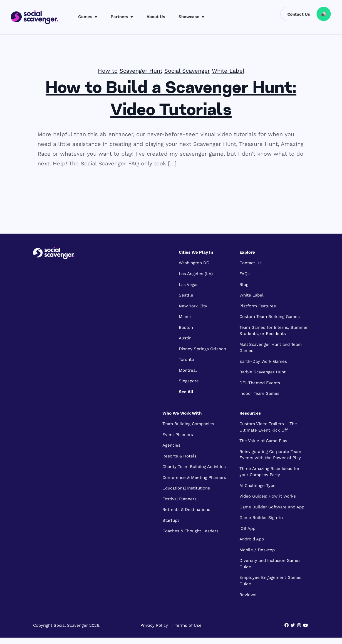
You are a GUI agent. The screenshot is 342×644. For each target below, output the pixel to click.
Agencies (171, 445)
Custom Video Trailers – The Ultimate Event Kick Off (268, 427)
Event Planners (178, 435)
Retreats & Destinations (186, 510)
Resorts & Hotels (179, 456)
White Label (228, 71)
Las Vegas (189, 285)
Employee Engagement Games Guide (270, 581)
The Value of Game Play (263, 441)
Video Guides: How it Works (268, 496)
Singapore (189, 381)
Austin (185, 338)
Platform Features (258, 306)
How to (108, 71)
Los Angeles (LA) (196, 274)
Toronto (186, 359)
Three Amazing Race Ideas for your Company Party (269, 472)
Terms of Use (188, 625)
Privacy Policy (154, 625)
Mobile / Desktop (257, 550)
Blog (244, 285)
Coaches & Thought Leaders (190, 531)
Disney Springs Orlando (202, 349)
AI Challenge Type (257, 486)
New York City (193, 306)
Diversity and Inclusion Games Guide (270, 564)
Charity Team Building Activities (194, 467)
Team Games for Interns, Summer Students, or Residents (274, 331)
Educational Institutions (186, 488)
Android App (252, 539)
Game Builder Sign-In (261, 518)
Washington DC (194, 263)
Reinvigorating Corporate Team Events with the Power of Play (270, 455)
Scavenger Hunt (141, 71)
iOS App (247, 528)
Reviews (248, 595)
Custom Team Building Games (270, 317)
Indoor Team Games (259, 393)
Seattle (186, 295)
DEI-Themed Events (260, 383)
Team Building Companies (188, 424)
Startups (171, 520)
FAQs (245, 274)
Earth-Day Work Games (263, 361)
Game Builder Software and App (272, 507)
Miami (185, 317)
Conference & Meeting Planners (194, 478)
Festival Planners (179, 499)
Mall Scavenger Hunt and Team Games (271, 348)
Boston (186, 327)
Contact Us (251, 263)
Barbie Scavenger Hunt (262, 372)
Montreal (188, 370)
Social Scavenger (187, 71)
